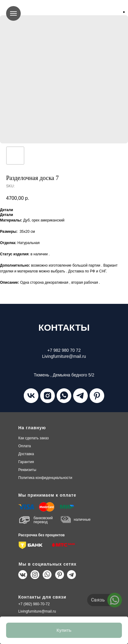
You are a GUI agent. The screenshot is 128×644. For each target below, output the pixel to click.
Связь (98, 600)
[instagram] (48, 396)
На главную (32, 428)
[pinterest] (97, 396)
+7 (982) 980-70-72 (34, 604)
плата (25, 446)
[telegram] (80, 396)
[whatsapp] (64, 396)
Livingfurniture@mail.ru (37, 611)
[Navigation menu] (13, 13)
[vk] (31, 396)
